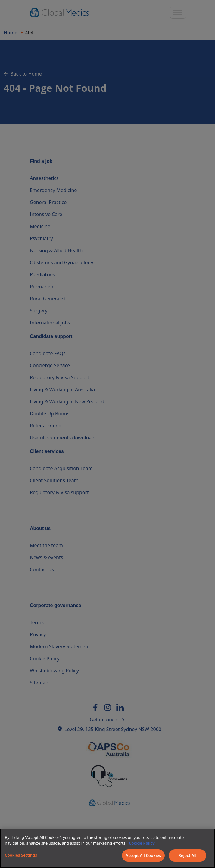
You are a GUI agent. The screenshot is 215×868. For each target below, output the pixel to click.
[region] (107, 848)
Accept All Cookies (143, 855)
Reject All (188, 855)
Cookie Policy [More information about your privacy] (142, 843)
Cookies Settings (21, 855)
